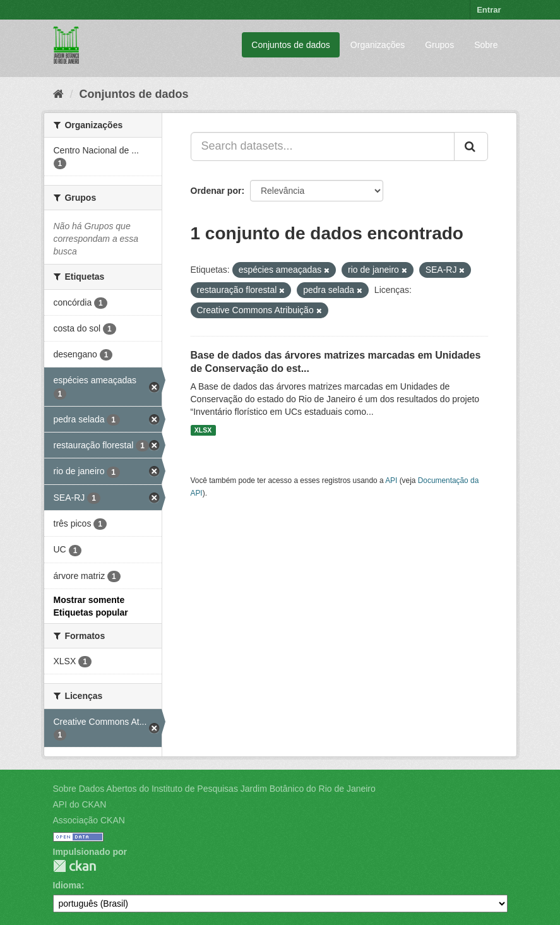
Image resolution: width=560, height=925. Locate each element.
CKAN (74, 866)
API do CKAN (80, 804)
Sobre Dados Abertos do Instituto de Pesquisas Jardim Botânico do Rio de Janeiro (214, 789)
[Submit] (471, 146)
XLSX (203, 430)
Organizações (378, 45)
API (391, 480)
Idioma (67, 885)
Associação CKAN (89, 820)
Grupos (439, 45)
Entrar (489, 10)
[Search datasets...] (323, 146)
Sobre (486, 45)
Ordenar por (216, 191)
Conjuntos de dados (291, 45)
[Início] (58, 94)
